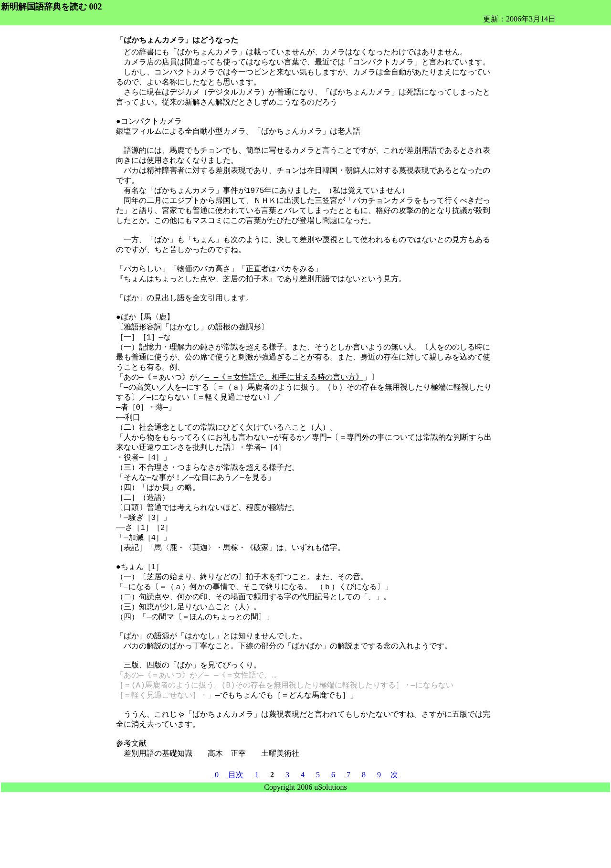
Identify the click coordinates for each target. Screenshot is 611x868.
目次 (236, 850)
